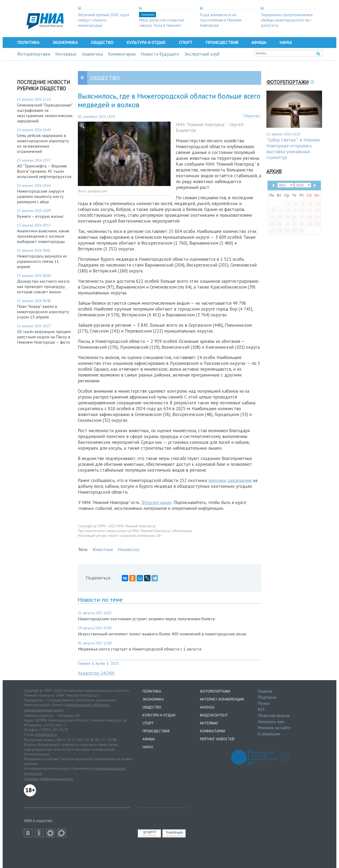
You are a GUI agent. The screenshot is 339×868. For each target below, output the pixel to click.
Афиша (259, 42)
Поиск (264, 703)
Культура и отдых (146, 42)
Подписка (267, 697)
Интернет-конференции (222, 699)
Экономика (65, 42)
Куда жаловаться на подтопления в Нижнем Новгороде (221, 20)
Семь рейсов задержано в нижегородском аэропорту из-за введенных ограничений (43, 143)
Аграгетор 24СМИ (96, 673)
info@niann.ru (46, 734)
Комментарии (122, 54)
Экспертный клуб (202, 54)
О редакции (269, 734)
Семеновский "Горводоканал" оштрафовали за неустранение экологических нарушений (45, 113)
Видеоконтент (214, 715)
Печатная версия (274, 715)
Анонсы (207, 707)
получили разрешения (230, 480)
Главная (84, 663)
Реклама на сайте (274, 728)
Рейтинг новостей (217, 739)
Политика (28, 42)
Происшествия (222, 42)
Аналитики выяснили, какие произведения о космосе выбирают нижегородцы (43, 236)
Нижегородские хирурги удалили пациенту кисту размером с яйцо (41, 196)
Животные (103, 550)
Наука (286, 42)
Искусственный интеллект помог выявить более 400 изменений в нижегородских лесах (162, 634)
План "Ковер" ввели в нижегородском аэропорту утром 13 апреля (43, 312)
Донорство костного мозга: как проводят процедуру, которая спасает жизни (44, 286)
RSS (261, 709)
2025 (114, 663)
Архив (100, 663)
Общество (102, 42)
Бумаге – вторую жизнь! (40, 216)
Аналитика (92, 54)
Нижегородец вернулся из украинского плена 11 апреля (42, 261)
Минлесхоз (128, 550)
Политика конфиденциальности (49, 779)
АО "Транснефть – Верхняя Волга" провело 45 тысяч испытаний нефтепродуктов (44, 171)
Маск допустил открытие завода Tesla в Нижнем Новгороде (162, 25)
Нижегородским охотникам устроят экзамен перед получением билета (146, 619)
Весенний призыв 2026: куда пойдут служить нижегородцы (104, 20)
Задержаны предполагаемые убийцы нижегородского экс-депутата (287, 20)
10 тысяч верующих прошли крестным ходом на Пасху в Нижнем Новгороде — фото (44, 337)
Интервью (66, 54)
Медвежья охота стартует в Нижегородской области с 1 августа (140, 649)
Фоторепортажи (34, 54)
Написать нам (271, 721)
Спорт (186, 42)
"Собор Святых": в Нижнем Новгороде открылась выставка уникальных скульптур (293, 149)
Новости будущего (160, 54)
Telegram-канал (156, 502)
